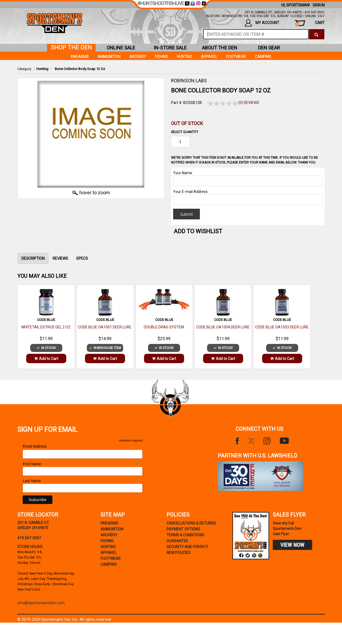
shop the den (71, 47)
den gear (269, 48)
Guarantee (177, 541)
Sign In (319, 5)
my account (262, 23)
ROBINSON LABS (189, 81)
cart (310, 23)
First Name (32, 464)
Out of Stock (187, 123)
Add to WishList (198, 231)
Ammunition (109, 57)
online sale (121, 48)
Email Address (36, 446)
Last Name (32, 481)
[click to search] (316, 34)
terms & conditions (185, 535)
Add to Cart (46, 359)
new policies (178, 553)
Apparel (209, 57)
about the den (220, 48)
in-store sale (170, 48)
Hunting (42, 69)
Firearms (80, 57)
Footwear (236, 57)
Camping (263, 57)
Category (24, 69)
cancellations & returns (191, 523)
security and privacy (187, 547)
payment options (183, 529)
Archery (138, 57)
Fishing (162, 57)
